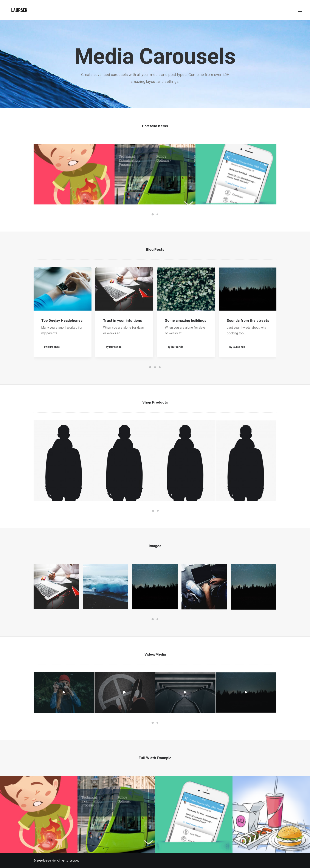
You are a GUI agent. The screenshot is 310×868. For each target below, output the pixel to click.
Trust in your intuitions (122, 337)
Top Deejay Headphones (62, 329)
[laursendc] (19, 10)
